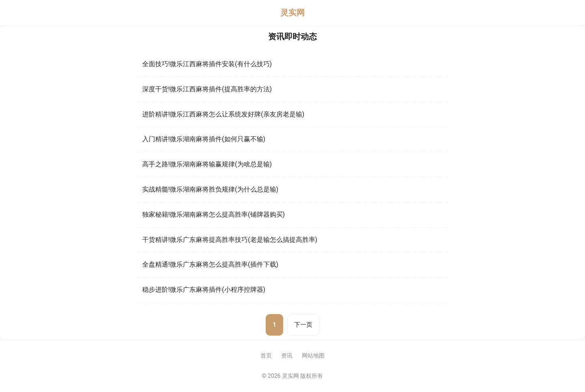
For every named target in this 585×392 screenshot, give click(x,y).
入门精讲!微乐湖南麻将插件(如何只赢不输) (204, 139)
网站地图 (313, 355)
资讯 (287, 355)
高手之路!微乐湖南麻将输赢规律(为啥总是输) (207, 164)
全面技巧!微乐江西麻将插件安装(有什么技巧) (207, 64)
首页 (266, 355)
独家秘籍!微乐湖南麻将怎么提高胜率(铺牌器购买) (213, 214)
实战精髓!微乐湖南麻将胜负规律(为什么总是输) (210, 189)
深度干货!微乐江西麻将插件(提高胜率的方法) (207, 89)
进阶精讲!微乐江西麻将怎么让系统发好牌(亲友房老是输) (223, 114)
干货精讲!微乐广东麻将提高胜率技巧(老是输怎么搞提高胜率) (230, 240)
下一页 (303, 325)
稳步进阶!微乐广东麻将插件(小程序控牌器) (204, 290)
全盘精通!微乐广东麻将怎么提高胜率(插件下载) (210, 264)
